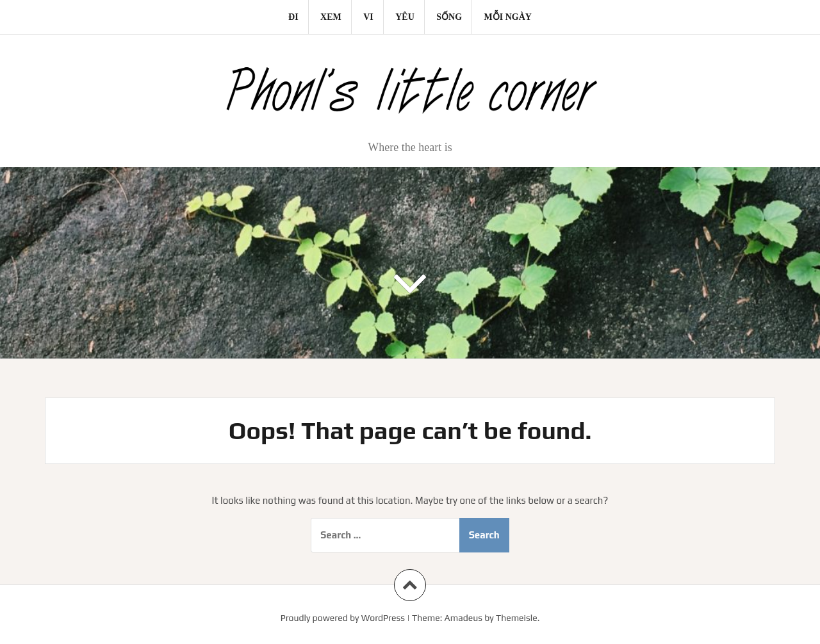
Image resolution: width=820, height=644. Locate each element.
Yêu (405, 17)
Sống (449, 17)
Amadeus (463, 618)
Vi (368, 17)
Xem (331, 17)
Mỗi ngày (508, 17)
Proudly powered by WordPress (343, 618)
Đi (293, 17)
